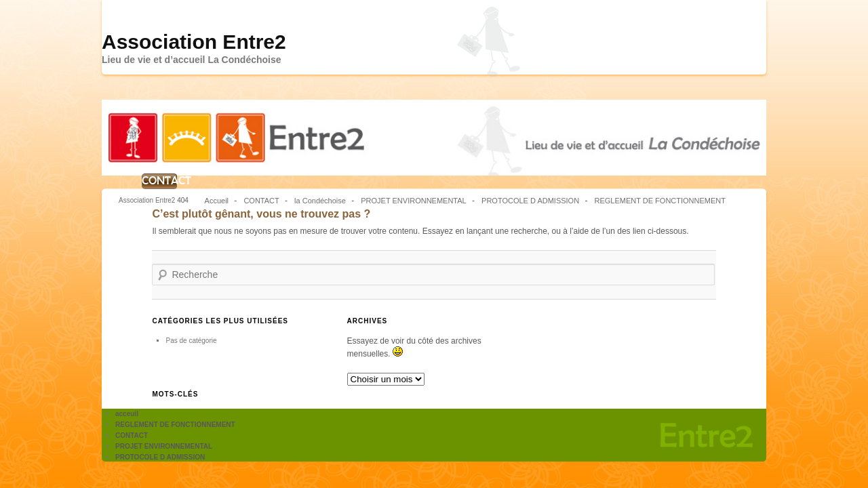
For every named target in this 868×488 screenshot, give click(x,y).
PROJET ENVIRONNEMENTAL (413, 201)
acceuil (127, 414)
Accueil (217, 201)
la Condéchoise (320, 201)
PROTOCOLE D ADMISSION (530, 201)
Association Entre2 (194, 42)
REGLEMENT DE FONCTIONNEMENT (660, 201)
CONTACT (159, 181)
